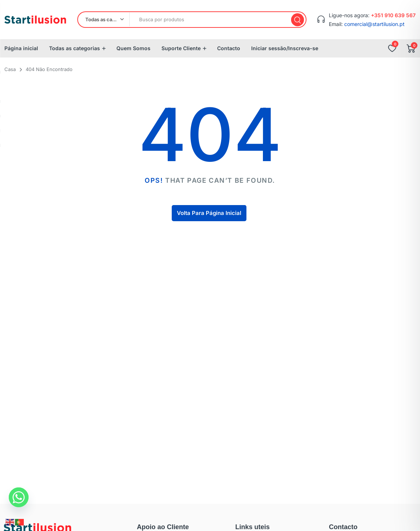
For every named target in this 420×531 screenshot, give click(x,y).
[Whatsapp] (19, 497)
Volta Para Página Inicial (209, 213)
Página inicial (21, 48)
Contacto (229, 48)
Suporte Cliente (181, 48)
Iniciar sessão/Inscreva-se (285, 48)
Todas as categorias (75, 48)
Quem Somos (133, 48)
